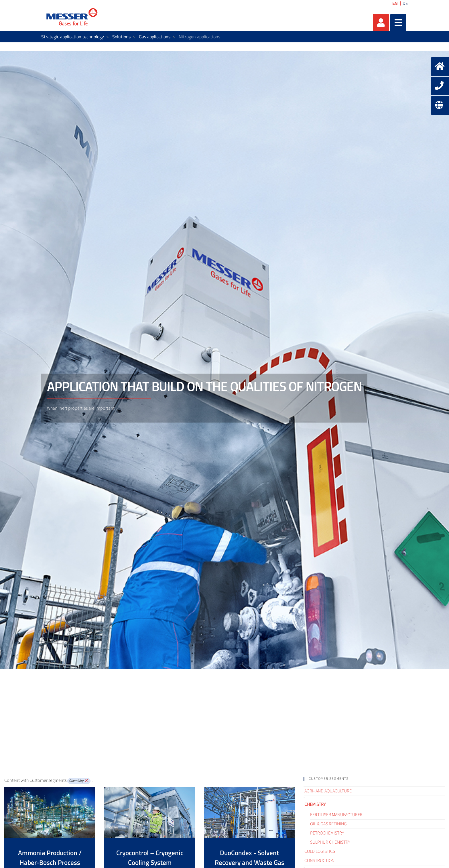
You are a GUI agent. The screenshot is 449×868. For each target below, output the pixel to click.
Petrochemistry (327, 833)
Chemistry (315, 804)
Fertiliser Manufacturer (336, 815)
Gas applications (155, 37)
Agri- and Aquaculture (328, 791)
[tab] (374, 779)
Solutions (121, 37)
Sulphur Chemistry (330, 842)
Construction (319, 861)
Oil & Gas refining (328, 824)
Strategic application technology (73, 37)
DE (405, 3)
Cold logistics (320, 851)
